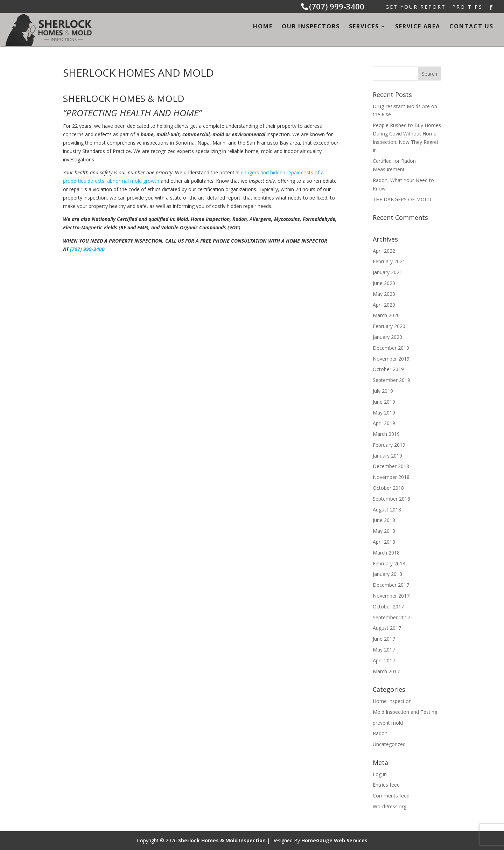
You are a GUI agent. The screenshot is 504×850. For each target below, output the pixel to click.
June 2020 (384, 283)
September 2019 (391, 380)
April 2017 (384, 660)
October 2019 (388, 369)
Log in (380, 774)
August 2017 (387, 628)
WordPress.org (390, 806)
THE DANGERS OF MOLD (402, 199)
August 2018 (387, 510)
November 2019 (391, 359)
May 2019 (384, 413)
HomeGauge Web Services (334, 840)
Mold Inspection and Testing (405, 712)
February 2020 (389, 326)
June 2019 (384, 402)
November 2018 (391, 477)
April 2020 (384, 305)
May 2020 (384, 294)
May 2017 (384, 650)
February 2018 (389, 563)
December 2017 (391, 585)
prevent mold (388, 723)
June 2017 (384, 639)
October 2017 (388, 607)
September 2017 (391, 617)
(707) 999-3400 (337, 6)
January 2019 (387, 456)
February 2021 (389, 261)
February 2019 (389, 445)
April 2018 (384, 542)
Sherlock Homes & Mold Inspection (222, 840)
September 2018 (391, 499)
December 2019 (391, 348)
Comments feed (391, 796)
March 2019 (386, 434)
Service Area (418, 27)
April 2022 (384, 251)
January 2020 (387, 337)
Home (263, 27)
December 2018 (391, 466)
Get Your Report (416, 8)
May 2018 (384, 531)
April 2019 (384, 423)
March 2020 (386, 315)
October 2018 (388, 488)
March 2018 (386, 553)
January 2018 (387, 574)
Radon (380, 733)
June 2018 (384, 520)
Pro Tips (467, 8)
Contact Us (471, 27)
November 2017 (391, 596)
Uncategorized (389, 744)
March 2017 (386, 671)
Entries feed (386, 785)
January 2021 (387, 272)
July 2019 (383, 391)
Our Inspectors (311, 27)
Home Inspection (392, 701)
